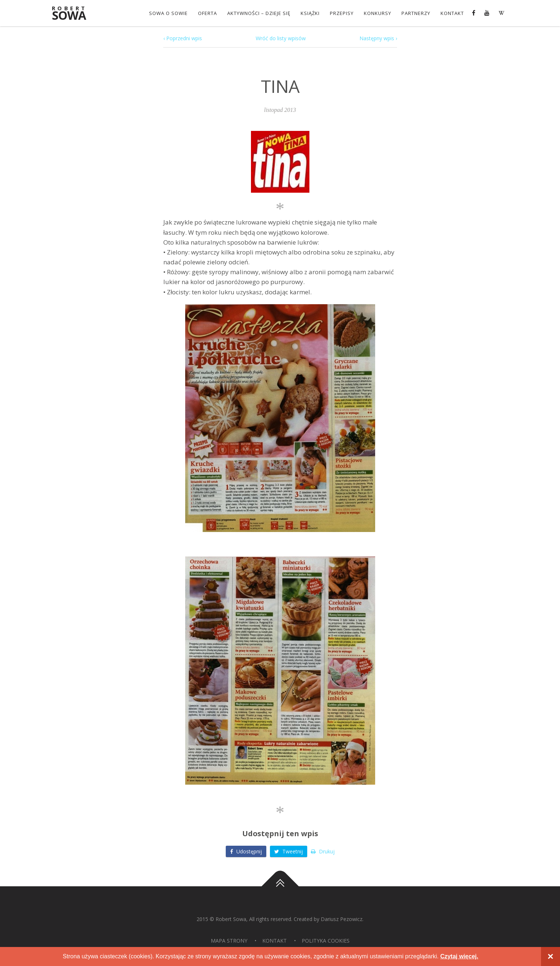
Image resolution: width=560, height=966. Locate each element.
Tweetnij (289, 851)
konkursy (378, 13)
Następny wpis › (378, 38)
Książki (310, 13)
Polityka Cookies (326, 941)
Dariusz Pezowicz (342, 919)
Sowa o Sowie (168, 13)
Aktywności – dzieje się (259, 13)
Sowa (74, 14)
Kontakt (452, 13)
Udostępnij (246, 851)
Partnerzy (416, 13)
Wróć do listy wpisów (281, 38)
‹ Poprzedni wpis (183, 38)
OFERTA (207, 13)
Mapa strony (229, 941)
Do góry (280, 886)
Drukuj (323, 851)
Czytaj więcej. (459, 956)
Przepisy (342, 13)
